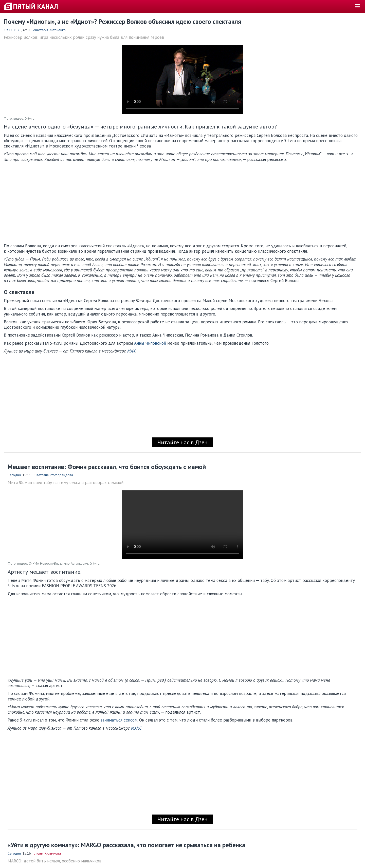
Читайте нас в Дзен (182, 442)
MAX (131, 351)
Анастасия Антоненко (49, 30)
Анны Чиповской (150, 343)
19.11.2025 (13, 30)
